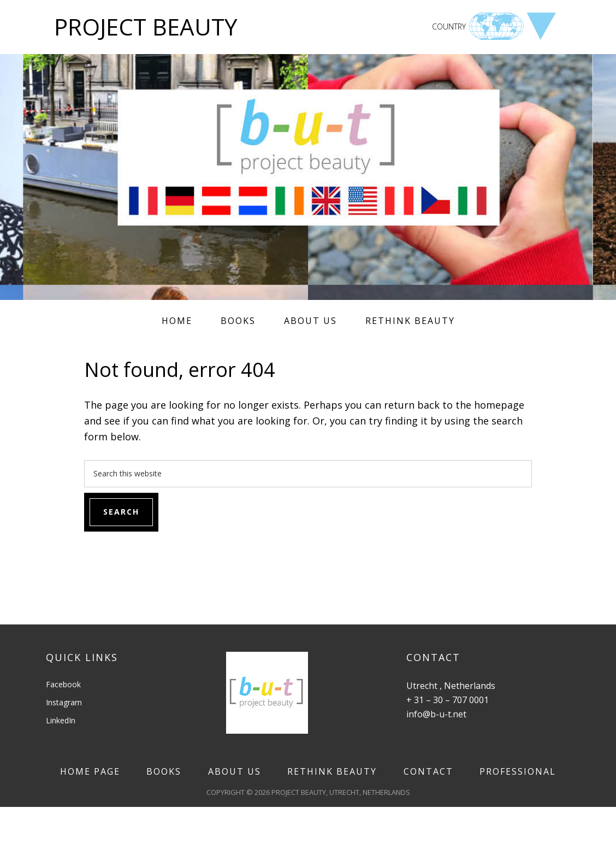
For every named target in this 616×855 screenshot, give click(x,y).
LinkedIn (61, 720)
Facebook (63, 684)
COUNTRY (449, 26)
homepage (499, 405)
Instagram (64, 702)
